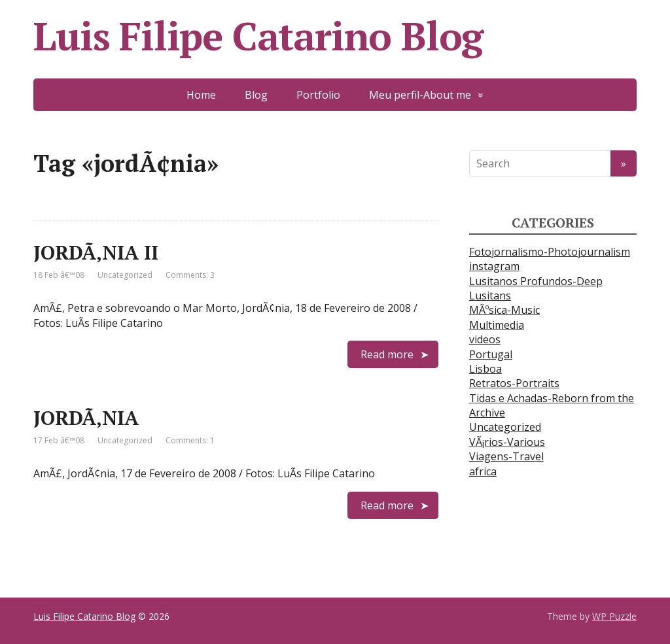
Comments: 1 (190, 440)
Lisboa (485, 369)
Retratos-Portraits (514, 383)
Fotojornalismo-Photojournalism (550, 252)
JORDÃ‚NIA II (96, 252)
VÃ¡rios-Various (507, 442)
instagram (494, 266)
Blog (256, 95)
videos (485, 339)
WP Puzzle (614, 616)
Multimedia (497, 325)
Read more (387, 354)
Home (201, 95)
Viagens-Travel (506, 456)
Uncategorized (125, 275)
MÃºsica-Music (504, 310)
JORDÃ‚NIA (86, 418)
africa (483, 471)
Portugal (491, 354)
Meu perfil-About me (420, 95)
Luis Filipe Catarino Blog (258, 36)
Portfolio (318, 95)
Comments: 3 (190, 275)
